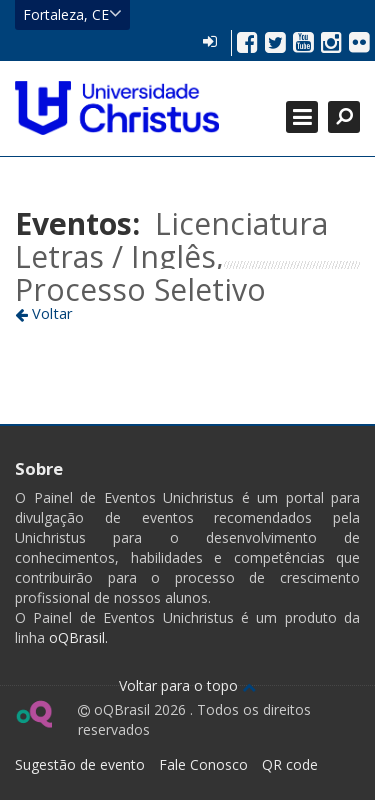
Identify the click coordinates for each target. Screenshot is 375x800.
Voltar (44, 313)
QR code (290, 764)
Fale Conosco (203, 764)
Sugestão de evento (80, 764)
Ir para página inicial (117, 108)
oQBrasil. (76, 637)
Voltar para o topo (187, 685)
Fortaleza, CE (72, 14)
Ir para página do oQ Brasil (33, 714)
